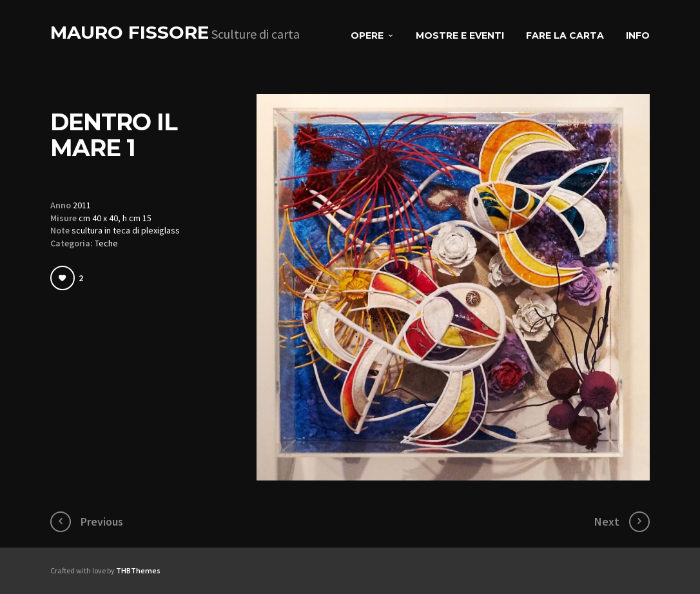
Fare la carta (565, 35)
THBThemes (138, 570)
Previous (102, 521)
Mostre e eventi (460, 35)
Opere (367, 35)
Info (638, 35)
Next (607, 521)
